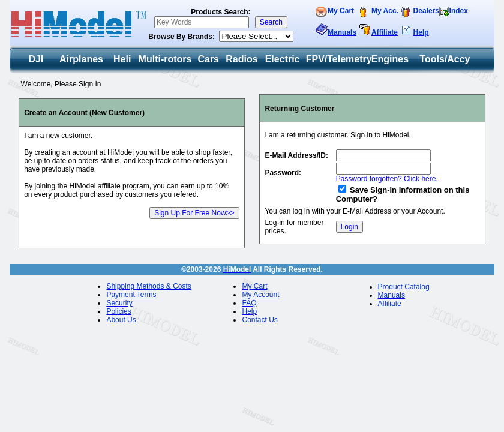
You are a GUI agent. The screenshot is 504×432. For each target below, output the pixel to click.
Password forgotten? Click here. (387, 179)
